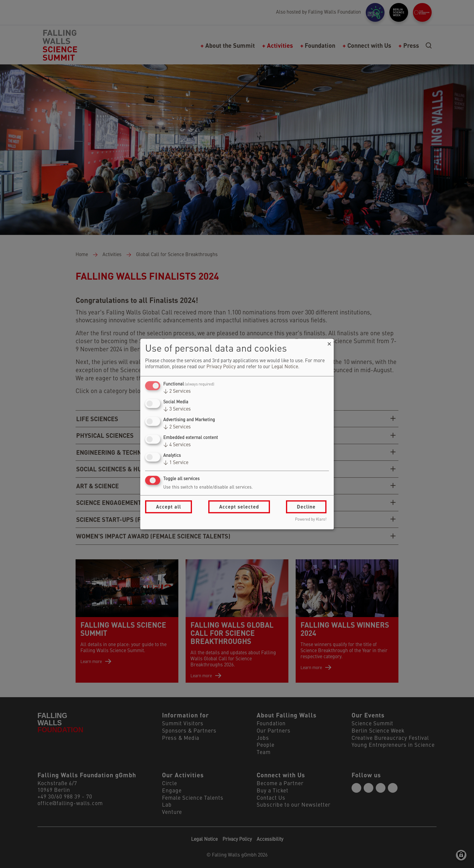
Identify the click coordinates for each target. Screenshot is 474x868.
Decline (306, 507)
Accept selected (239, 507)
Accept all (169, 507)
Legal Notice (285, 367)
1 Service (176, 463)
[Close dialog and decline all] (329, 342)
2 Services (177, 392)
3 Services (177, 409)
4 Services (177, 445)
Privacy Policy (221, 367)
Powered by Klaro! (311, 520)
